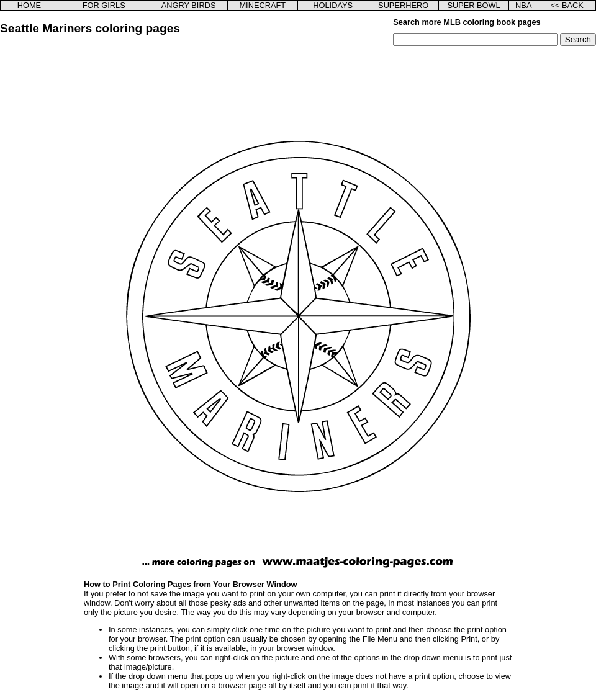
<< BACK (567, 5)
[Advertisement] (64, 241)
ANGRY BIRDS (189, 5)
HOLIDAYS (333, 5)
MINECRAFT (262, 5)
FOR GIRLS (104, 5)
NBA (523, 5)
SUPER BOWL (473, 5)
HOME (29, 5)
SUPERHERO (403, 5)
